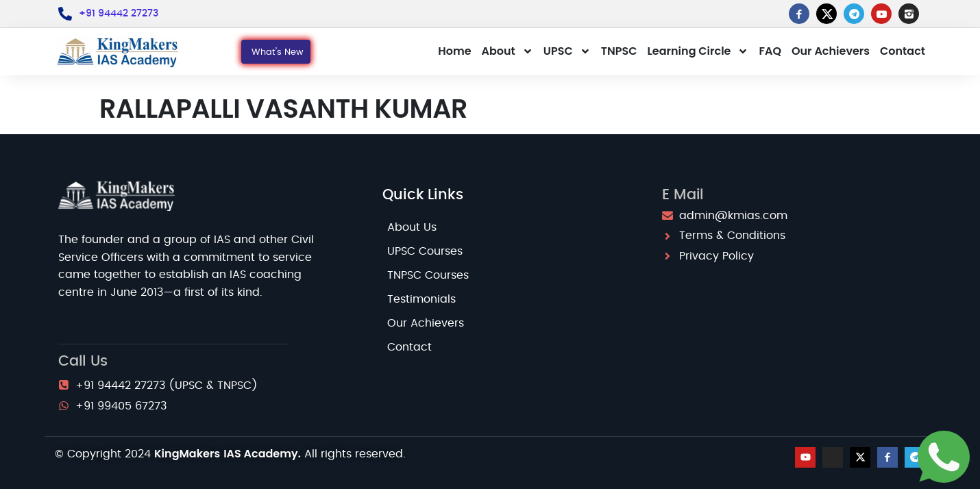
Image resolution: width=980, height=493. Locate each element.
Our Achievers (831, 51)
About (507, 51)
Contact (903, 51)
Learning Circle (698, 51)
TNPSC (619, 51)
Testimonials (421, 299)
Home (454, 51)
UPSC (567, 51)
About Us (412, 227)
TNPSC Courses (428, 275)
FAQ (770, 51)
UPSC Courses (425, 251)
